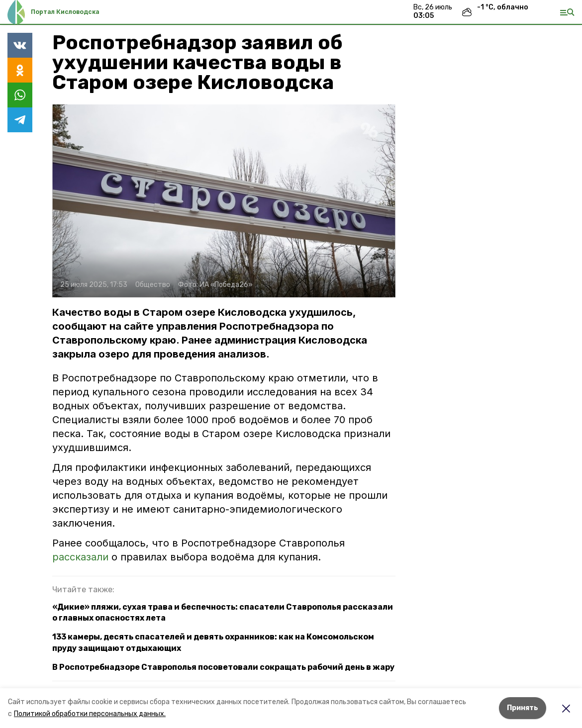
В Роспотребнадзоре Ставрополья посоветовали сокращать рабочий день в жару (223, 667)
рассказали (82, 557)
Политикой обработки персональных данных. (90, 714)
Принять (523, 708)
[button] (224, 201)
